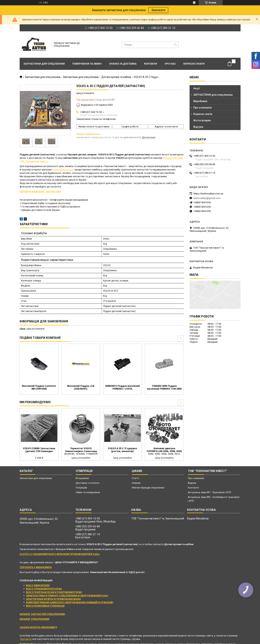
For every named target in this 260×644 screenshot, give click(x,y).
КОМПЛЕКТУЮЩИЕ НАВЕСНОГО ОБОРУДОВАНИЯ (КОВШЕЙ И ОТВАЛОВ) (70, 602)
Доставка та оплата (88, 483)
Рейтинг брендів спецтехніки (148, 488)
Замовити (158, 10)
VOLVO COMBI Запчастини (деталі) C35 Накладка (39, 450)
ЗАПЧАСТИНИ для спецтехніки (213, 95)
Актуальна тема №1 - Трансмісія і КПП (209, 492)
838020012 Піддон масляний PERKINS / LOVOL (123, 387)
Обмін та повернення (88, 492)
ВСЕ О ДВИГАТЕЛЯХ (38, 585)
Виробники (200, 101)
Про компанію (203, 108)
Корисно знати (194, 64)
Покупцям (81, 488)
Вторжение (82, 478)
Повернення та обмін (87, 64)
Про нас (170, 64)
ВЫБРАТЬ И (60, 554)
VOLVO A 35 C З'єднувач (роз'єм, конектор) (123, 450)
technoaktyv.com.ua (63, 170)
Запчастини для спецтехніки (44, 64)
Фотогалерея (202, 120)
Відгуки (198, 127)
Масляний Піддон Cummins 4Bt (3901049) (39, 387)
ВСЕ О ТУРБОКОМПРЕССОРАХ (44, 589)
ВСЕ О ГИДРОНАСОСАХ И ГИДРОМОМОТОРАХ (54, 592)
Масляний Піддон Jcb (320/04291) (81, 387)
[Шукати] (175, 45)
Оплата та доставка (123, 64)
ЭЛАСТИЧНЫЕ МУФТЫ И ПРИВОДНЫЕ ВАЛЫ (53, 599)
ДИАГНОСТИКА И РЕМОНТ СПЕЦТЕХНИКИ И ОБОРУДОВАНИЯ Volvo (67, 596)
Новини (136, 483)
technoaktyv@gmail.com (207, 198)
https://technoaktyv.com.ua (208, 194)
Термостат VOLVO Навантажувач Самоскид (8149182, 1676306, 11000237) (81, 451)
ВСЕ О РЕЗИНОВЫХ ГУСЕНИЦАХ (45, 606)
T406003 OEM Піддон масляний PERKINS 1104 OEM (164, 387)
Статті (135, 478)
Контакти (151, 64)
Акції (197, 88)
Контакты (26, 639)
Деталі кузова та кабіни (116, 77)
